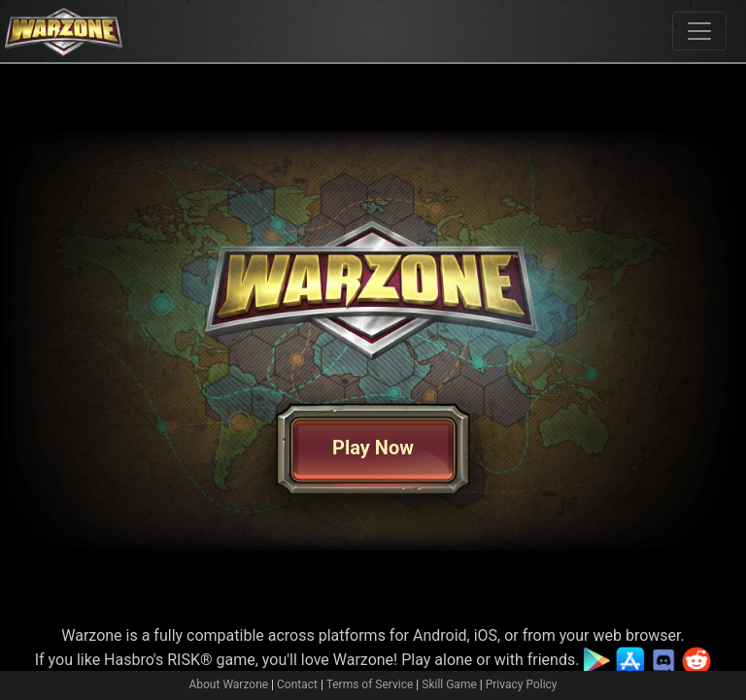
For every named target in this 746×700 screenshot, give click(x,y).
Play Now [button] (373, 448)
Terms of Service (370, 684)
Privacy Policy (522, 684)
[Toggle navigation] (699, 31)
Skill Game (449, 684)
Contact (297, 684)
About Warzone (228, 684)
